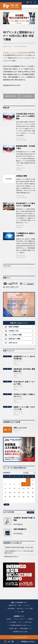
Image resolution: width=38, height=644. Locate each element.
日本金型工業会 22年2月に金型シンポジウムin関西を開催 (26, 116)
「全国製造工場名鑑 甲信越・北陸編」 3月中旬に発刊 (19, 547)
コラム (16, 432)
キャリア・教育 (29, 609)
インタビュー (27, 605)
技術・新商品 (11, 609)
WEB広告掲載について (26, 628)
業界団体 (23, 46)
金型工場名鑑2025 (20, 529)
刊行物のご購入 (13, 628)
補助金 (24, 257)
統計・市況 (20, 609)
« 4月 (7, 505)
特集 (20, 605)
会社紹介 (9, 619)
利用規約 (30, 619)
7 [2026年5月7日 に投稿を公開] (23, 484)
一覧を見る (31, 512)
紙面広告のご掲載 (14, 339)
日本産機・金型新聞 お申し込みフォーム (20, 625)
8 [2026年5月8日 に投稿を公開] (28, 484)
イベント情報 (20, 612)
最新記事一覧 (12, 605)
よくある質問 (12, 622)
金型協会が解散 (22, 176)
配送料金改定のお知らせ (11, 557)
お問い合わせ (13, 343)
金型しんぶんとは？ (20, 428)
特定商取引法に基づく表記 (20, 632)
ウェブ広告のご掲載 (15, 335)
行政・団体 (17, 46)
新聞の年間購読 (14, 327)
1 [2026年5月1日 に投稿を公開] (28, 480)
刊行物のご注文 (14, 331)
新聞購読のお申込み (28, 642)
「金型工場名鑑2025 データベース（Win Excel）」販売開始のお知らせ (19, 552)
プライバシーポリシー (20, 619)
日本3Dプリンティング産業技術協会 (16, 53)
